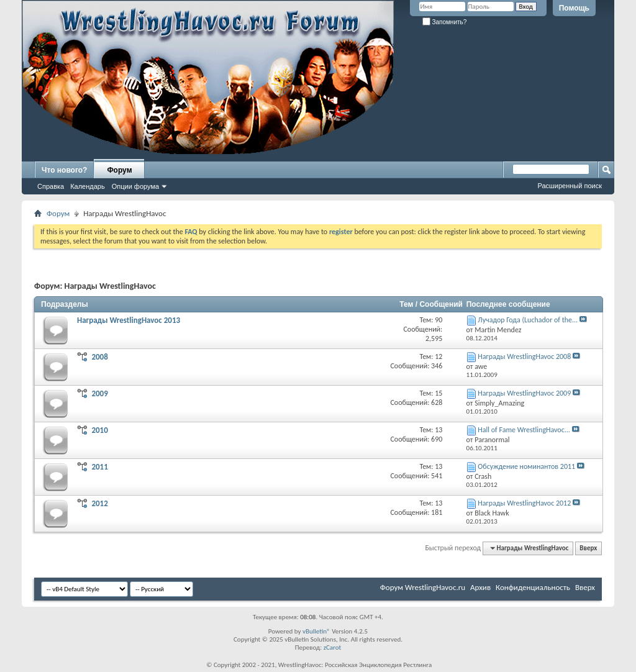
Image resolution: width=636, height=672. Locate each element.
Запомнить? (445, 22)
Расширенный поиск (570, 186)
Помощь (574, 8)
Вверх (588, 548)
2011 (99, 467)
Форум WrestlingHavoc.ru (423, 587)
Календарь (88, 186)
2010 (99, 430)
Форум (119, 170)
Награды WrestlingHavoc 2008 (524, 356)
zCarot (333, 647)
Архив (480, 587)
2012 (99, 503)
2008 (99, 357)
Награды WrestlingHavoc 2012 (524, 503)
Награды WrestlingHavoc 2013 (129, 320)
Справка (51, 186)
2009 (99, 393)
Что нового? (64, 170)
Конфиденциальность (533, 587)
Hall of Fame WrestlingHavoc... (524, 430)
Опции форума (135, 186)
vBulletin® (316, 631)
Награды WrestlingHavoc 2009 (524, 393)
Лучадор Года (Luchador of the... (528, 320)
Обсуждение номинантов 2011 (526, 466)
